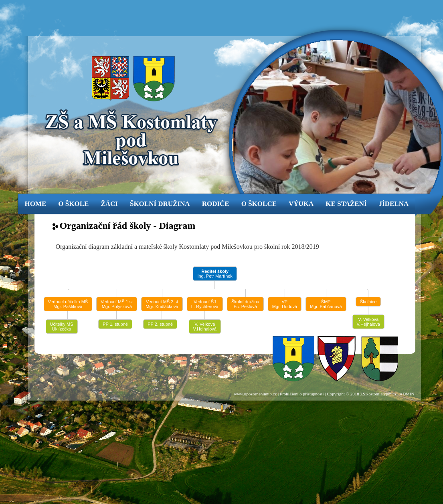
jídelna (394, 204)
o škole (73, 204)
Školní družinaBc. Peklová (245, 304)
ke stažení (346, 204)
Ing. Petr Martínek (215, 274)
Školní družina (160, 204)
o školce (259, 204)
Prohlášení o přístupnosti (302, 394)
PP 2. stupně (160, 324)
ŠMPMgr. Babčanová (326, 304)
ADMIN (407, 394)
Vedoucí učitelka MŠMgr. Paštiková (68, 304)
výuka (301, 204)
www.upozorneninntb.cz (256, 394)
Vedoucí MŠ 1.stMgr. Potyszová (117, 304)
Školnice (368, 302)
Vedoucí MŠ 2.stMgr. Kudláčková (162, 304)
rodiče (216, 204)
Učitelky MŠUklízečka (62, 327)
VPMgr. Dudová (285, 304)
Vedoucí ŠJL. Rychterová (205, 304)
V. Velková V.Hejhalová (205, 327)
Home (36, 204)
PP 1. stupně (115, 324)
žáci (109, 204)
